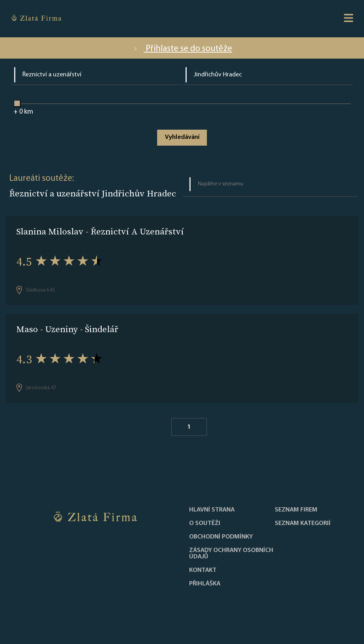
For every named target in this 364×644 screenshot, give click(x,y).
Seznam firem (296, 510)
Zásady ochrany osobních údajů (231, 554)
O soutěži (205, 524)
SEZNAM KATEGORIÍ (303, 524)
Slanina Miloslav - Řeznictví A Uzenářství (100, 231)
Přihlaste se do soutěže (182, 49)
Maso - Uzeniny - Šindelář (67, 329)
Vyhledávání (182, 137)
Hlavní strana (212, 510)
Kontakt (203, 570)
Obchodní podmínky (221, 537)
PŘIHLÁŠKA (205, 584)
